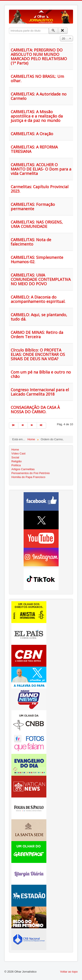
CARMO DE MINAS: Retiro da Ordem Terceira (37, 335)
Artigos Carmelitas (23, 469)
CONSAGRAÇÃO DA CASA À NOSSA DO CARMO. (35, 410)
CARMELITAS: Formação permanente (33, 207)
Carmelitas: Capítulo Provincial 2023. (40, 189)
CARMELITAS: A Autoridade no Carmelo (39, 96)
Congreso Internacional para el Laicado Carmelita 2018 (40, 392)
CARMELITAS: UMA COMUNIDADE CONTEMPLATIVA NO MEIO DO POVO (41, 279)
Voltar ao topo (69, 972)
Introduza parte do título (9, 28)
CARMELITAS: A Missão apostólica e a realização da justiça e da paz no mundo (37, 116)
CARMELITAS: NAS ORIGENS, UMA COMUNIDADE (37, 224)
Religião (17, 461)
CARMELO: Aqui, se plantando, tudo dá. (39, 317)
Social (15, 457)
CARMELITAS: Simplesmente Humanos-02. (37, 260)
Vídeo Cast (18, 453)
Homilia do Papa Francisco (28, 477)
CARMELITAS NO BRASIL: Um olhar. (37, 79)
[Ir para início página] (14, 425)
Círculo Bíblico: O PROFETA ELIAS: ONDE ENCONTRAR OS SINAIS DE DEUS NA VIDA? (38, 354)
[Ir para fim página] (42, 425)
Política (16, 465)
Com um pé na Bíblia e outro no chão (41, 374)
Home (15, 450)
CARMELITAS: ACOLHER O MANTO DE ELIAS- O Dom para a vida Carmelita (41, 169)
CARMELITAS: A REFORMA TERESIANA (34, 149)
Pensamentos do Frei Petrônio (31, 473)
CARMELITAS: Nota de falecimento (31, 242)
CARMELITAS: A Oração (32, 134)
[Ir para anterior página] (23, 425)
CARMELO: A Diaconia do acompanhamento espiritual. (38, 299)
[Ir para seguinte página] (32, 425)
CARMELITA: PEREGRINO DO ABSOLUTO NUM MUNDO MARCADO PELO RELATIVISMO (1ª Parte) (39, 56)
